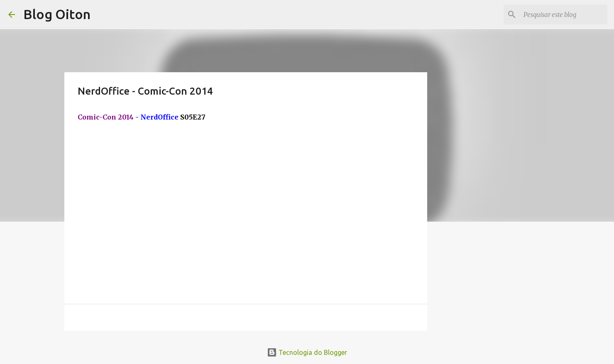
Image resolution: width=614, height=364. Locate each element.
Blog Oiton (57, 14)
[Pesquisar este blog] (564, 15)
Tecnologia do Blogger (307, 352)
